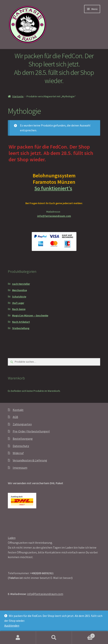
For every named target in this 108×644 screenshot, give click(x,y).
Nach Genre (19, 309)
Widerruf (18, 453)
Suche (54, 638)
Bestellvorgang (23, 439)
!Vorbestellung (21, 328)
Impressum (20, 468)
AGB (15, 417)
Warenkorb (83, 635)
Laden (12, 538)
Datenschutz (21, 446)
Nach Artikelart (21, 322)
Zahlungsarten (22, 424)
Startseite (18, 96)
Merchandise (20, 290)
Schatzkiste (19, 297)
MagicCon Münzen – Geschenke (30, 315)
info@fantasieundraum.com (54, 216)
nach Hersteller (21, 284)
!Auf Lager (18, 303)
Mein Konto (18, 638)
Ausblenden (12, 625)
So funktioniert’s (54, 188)
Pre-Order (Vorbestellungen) (31, 431)
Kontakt (18, 410)
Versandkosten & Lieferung (30, 460)
